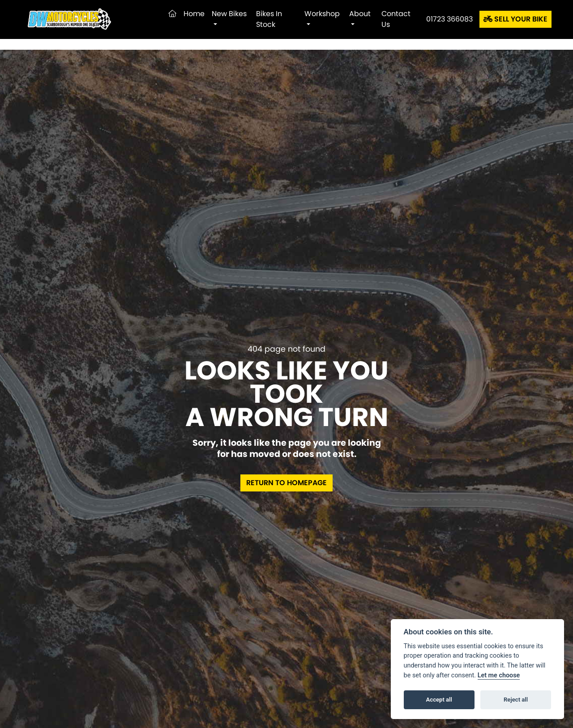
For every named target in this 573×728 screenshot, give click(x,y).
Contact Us (396, 19)
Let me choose (499, 675)
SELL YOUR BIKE (515, 19)
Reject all (516, 700)
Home (194, 14)
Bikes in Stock (269, 19)
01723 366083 (449, 19)
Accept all (439, 700)
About (360, 14)
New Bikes (229, 14)
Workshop (322, 14)
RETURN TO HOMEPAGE (286, 483)
